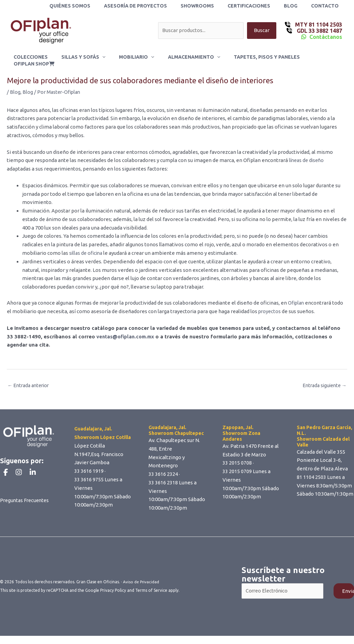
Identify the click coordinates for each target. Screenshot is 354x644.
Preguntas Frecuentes (26, 507)
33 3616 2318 (163, 477)
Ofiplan (297, 297)
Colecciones (34, 57)
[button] (101, 57)
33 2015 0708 (237, 457)
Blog (297, 6)
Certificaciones (259, 6)
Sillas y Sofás (82, 57)
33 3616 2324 (163, 469)
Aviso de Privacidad (141, 576)
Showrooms (212, 6)
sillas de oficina (87, 247)
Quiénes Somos (92, 6)
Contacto (327, 6)
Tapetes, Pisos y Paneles (254, 57)
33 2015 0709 (237, 466)
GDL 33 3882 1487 (319, 31)
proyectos (270, 305)
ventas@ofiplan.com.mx (126, 330)
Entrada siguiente (323, 379)
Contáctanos (326, 37)
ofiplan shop (317, 57)
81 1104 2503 (311, 471)
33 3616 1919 (89, 465)
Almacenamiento (185, 57)
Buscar (262, 31)
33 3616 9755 (89, 474)
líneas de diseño (307, 154)
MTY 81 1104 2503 (318, 25)
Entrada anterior (30, 379)
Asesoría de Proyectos (154, 6)
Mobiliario (132, 57)
